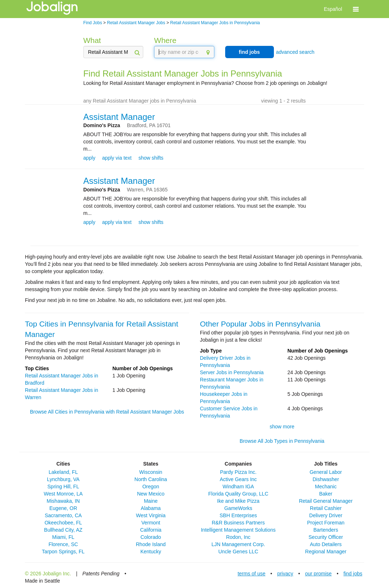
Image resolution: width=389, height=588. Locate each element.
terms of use (251, 574)
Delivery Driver (326, 515)
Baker (326, 494)
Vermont (151, 523)
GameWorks (238, 508)
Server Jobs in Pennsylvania (232, 372)
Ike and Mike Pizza (239, 501)
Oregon (151, 487)
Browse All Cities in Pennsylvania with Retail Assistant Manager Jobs (107, 412)
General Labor (326, 472)
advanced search (295, 52)
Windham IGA (238, 487)
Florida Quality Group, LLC (238, 494)
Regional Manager (326, 552)
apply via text (117, 158)
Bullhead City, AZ (63, 530)
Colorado (151, 537)
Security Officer (326, 537)
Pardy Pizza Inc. (238, 472)
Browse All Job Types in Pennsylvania (282, 441)
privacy (285, 574)
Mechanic (326, 487)
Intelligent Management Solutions (238, 530)
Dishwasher (326, 479)
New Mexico (151, 494)
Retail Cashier (326, 508)
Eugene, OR (63, 508)
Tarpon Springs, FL (63, 552)
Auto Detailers (326, 544)
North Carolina (151, 479)
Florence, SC (63, 544)
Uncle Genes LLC (238, 552)
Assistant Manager (119, 117)
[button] (356, 9)
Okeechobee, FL (63, 523)
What (92, 40)
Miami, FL (63, 537)
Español (333, 9)
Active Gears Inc (238, 479)
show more (282, 427)
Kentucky (151, 552)
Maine (151, 501)
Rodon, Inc (238, 537)
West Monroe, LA (63, 494)
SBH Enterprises (238, 515)
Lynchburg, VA (63, 479)
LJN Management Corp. (238, 544)
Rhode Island (151, 544)
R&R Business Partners (238, 523)
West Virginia (151, 515)
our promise (318, 574)
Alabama (151, 508)
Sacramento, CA (63, 515)
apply (89, 158)
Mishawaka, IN (63, 501)
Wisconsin (151, 472)
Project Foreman (326, 523)
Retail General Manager (326, 501)
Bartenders (326, 530)
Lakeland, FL (63, 472)
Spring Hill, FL (63, 487)
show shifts (151, 158)
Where (165, 40)
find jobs (249, 52)
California (151, 530)
